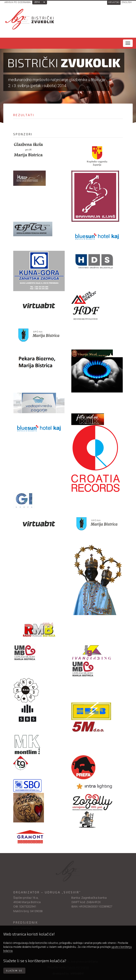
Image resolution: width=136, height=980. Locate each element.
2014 (37, 2)
